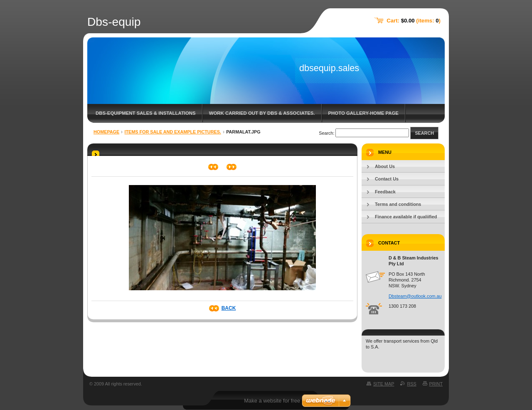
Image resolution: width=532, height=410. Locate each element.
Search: (326, 133)
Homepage (106, 132)
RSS (411, 384)
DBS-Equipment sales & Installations (146, 113)
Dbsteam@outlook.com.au (415, 296)
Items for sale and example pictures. (173, 132)
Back (229, 308)
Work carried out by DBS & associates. (262, 113)
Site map (384, 384)
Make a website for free (272, 401)
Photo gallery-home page (363, 113)
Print (436, 384)
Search (424, 133)
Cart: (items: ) (414, 21)
